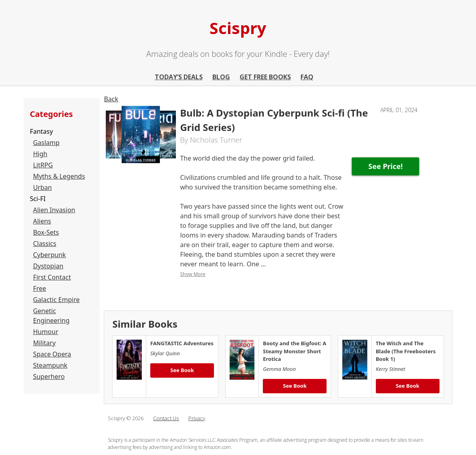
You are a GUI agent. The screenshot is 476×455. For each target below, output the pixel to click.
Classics (44, 244)
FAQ (307, 77)
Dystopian (48, 266)
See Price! (385, 166)
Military (44, 343)
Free (39, 288)
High (40, 154)
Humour (45, 332)
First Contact (52, 277)
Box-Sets (46, 232)
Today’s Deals (179, 77)
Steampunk (50, 365)
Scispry (238, 28)
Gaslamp (46, 143)
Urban (42, 187)
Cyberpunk (49, 255)
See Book (182, 370)
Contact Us (166, 418)
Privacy (197, 418)
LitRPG (43, 165)
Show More (193, 274)
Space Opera (52, 354)
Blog (221, 77)
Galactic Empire (56, 300)
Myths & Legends (59, 176)
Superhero (49, 376)
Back (111, 99)
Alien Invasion (54, 210)
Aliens (42, 221)
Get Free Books (265, 77)
